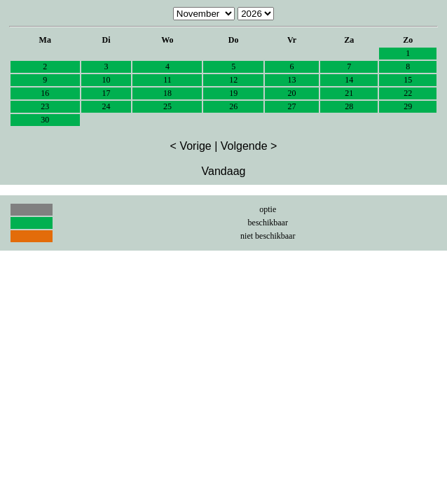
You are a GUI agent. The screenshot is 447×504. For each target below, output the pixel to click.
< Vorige (191, 146)
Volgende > (249, 146)
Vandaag (224, 171)
